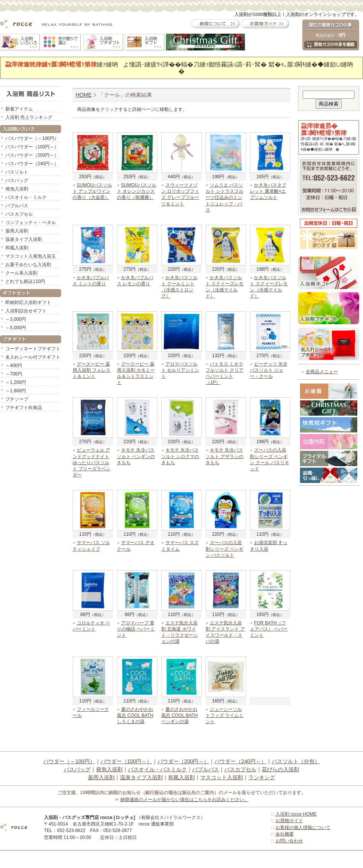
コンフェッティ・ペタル (31, 223)
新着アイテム (19, 109)
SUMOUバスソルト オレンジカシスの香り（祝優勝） (137, 191)
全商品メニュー (322, 372)
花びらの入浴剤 (280, 769)
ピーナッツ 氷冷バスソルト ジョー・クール (269, 370)
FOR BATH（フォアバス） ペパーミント (269, 629)
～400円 (14, 366)
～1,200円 (16, 382)
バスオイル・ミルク (26, 197)
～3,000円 (16, 319)
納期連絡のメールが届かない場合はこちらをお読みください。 (185, 800)
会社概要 (285, 834)
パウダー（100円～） (126, 761)
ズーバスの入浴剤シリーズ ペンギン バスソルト (224, 549)
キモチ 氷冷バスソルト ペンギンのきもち (136, 456)
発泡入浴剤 (17, 189)
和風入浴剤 (17, 248)
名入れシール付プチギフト (33, 357)
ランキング (262, 777)
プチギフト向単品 (24, 408)
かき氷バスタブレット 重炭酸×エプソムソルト (268, 191)
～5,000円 (16, 328)
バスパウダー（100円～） (32, 147)
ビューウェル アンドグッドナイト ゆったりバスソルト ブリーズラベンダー (92, 462)
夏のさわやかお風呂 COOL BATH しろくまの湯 (135, 715)
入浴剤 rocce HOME (296, 814)
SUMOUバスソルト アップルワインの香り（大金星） (92, 191)
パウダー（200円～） (183, 761)
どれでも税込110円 (25, 281)
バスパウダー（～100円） (32, 138)
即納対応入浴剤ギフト (28, 302)
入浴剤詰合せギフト (26, 311)
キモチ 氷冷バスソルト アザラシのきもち (224, 456)
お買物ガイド (289, 821)
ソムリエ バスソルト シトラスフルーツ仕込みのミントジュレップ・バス (224, 197)
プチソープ (17, 399)
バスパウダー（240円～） (32, 164)
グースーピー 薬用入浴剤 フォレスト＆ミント (92, 370)
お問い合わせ (289, 841)
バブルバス (17, 206)
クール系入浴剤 (21, 273)
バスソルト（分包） (296, 761)
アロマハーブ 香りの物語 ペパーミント (136, 629)
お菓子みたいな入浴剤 (28, 265)
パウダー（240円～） (240, 761)
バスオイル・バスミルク (157, 769)
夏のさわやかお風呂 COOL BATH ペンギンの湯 (179, 715)
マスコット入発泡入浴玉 (31, 256)
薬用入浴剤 (17, 231)
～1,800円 (16, 391)
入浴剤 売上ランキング (29, 117)
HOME (84, 95)
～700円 (14, 374)
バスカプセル (19, 214)
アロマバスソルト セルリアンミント (180, 370)
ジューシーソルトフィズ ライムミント (224, 715)
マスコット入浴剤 (222, 777)
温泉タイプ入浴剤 (24, 239)
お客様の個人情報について (303, 827)
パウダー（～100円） (69, 761)
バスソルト (17, 172)
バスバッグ (17, 180)
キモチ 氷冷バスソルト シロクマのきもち (180, 456)
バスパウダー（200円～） (32, 155)
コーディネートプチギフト (33, 349)
